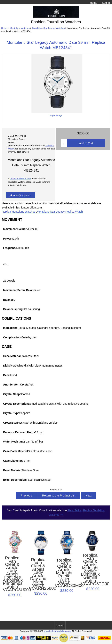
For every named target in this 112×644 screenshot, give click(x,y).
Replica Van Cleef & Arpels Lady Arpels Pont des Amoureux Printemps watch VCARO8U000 (12, 574)
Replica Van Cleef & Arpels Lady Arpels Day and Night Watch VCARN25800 (38, 574)
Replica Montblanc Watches (19, 212)
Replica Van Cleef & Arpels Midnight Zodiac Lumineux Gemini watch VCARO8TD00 (90, 570)
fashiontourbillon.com (21, 178)
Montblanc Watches (20, 28)
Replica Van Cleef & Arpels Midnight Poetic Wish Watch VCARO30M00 (64, 573)
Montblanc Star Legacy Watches (49, 28)
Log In (106, 3)
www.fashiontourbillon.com (57, 631)
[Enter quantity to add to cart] (64, 143)
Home (94, 3)
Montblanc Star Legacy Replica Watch (60, 212)
